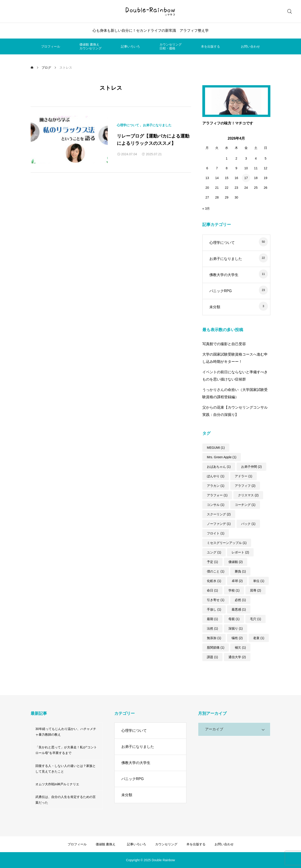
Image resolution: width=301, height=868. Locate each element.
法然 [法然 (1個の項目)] (212, 628)
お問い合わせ (250, 46)
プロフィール (51, 46)
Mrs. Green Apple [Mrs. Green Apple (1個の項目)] (222, 457)
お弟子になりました (157, 125)
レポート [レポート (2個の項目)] (240, 552)
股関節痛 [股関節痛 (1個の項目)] (216, 647)
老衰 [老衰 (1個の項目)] (259, 638)
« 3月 (206, 209)
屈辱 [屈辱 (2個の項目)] (256, 590)
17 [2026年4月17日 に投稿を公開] (246, 178)
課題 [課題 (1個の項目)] (212, 657)
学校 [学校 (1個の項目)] (234, 590)
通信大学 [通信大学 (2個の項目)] (237, 657)
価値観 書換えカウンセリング (91, 46)
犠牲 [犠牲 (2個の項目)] (237, 638)
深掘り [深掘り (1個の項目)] (236, 628)
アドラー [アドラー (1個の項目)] (243, 476)
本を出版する (210, 46)
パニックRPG (221, 291)
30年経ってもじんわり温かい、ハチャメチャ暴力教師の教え (66, 732)
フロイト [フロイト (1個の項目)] (216, 533)
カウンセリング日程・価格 (171, 46)
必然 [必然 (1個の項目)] (240, 600)
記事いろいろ (130, 46)
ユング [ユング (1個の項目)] (214, 552)
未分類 (215, 307)
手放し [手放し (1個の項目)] (214, 609)
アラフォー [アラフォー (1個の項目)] (217, 495)
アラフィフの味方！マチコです (228, 123)
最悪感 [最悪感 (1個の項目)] (239, 609)
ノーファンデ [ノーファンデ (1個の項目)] (219, 524)
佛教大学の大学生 (224, 275)
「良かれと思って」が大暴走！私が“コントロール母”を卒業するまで (66, 750)
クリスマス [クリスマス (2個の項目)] (248, 495)
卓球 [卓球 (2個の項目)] (237, 581)
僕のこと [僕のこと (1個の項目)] (216, 571)
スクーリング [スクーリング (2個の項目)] (219, 514)
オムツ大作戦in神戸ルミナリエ (57, 784)
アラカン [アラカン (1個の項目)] (216, 486)
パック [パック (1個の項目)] (248, 524)
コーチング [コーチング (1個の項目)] (245, 505)
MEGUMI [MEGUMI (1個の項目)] (216, 448)
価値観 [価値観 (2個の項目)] (236, 562)
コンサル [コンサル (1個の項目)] (216, 505)
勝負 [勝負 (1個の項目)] (240, 571)
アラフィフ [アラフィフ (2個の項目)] (245, 486)
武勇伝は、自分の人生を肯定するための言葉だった (66, 800)
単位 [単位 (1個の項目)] (259, 581)
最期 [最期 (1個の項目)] (212, 619)
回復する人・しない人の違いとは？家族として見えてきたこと (66, 769)
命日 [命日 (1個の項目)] (212, 590)
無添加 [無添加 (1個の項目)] (214, 638)
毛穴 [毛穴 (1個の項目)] (256, 619)
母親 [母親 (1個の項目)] (234, 619)
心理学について (128, 125)
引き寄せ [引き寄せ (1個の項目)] (216, 600)
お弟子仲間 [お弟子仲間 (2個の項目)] (251, 467)
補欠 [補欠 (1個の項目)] (240, 647)
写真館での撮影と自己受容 (224, 344)
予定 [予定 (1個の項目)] (212, 562)
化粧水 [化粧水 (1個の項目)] (214, 581)
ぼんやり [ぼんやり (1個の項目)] (216, 476)
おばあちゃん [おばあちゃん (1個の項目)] (219, 467)
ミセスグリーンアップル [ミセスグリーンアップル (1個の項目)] (227, 543)
